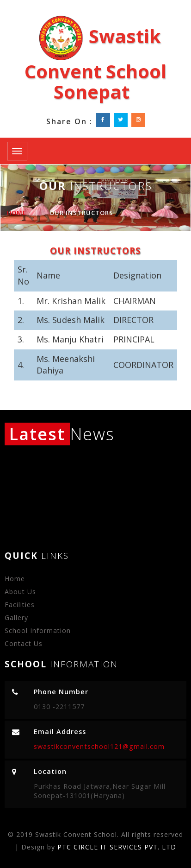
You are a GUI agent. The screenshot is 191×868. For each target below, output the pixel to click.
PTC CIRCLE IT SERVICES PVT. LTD (117, 847)
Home (17, 213)
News (60, 434)
